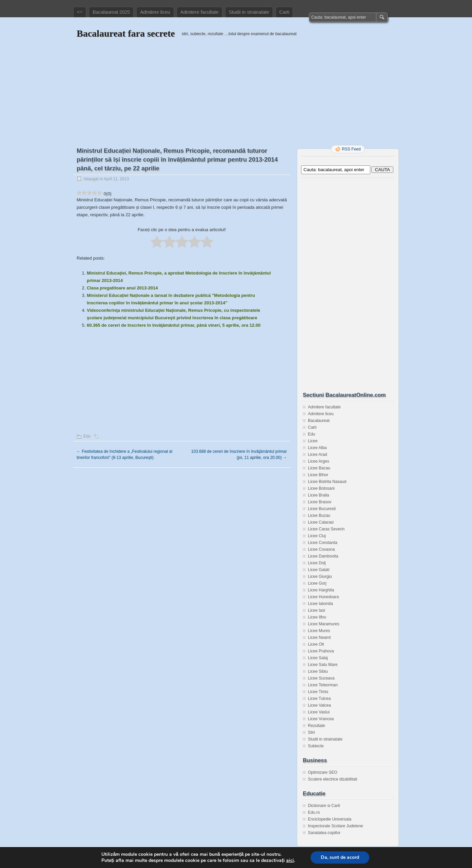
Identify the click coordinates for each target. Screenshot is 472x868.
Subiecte (316, 746)
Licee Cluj (317, 536)
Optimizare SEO (323, 772)
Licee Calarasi (321, 522)
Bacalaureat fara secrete (126, 33)
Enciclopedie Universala (330, 819)
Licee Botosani (321, 488)
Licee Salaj (318, 658)
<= (80, 12)
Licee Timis (318, 692)
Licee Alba (317, 448)
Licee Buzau (319, 516)
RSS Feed (351, 149)
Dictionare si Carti (324, 806)
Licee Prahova (321, 651)
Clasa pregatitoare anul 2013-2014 (122, 288)
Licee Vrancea (321, 719)
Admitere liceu (155, 12)
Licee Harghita (321, 590)
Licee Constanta (323, 543)
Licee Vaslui (319, 712)
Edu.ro (314, 812)
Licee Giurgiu (320, 577)
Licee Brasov (320, 502)
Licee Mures (319, 631)
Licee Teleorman (323, 685)
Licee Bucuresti (322, 509)
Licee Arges (319, 461)
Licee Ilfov (317, 617)
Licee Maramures (324, 624)
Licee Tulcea (319, 699)
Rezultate (317, 726)
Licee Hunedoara (323, 597)
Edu (87, 436)
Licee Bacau (319, 468)
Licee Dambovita (323, 556)
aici (290, 861)
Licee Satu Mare (323, 665)
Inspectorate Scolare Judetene (336, 826)
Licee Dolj (317, 563)
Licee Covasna (321, 549)
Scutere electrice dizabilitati (332, 779)
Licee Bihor (318, 475)
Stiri (311, 732)
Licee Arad (318, 455)
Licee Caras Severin (326, 529)
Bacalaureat (319, 421)
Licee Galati (319, 570)
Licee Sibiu (318, 671)
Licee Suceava (321, 678)
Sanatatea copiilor (324, 833)
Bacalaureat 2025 (111, 12)
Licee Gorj (317, 583)
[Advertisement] (236, 87)
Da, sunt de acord (340, 857)
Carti (284, 12)
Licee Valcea (319, 705)
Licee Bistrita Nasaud (327, 482)
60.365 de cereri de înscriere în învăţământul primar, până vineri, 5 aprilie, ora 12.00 (174, 325)
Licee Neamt (319, 638)
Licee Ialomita (320, 604)
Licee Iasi (317, 610)
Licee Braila (319, 495)
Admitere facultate (200, 12)
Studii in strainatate (249, 12)
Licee (313, 441)
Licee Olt (316, 644)
